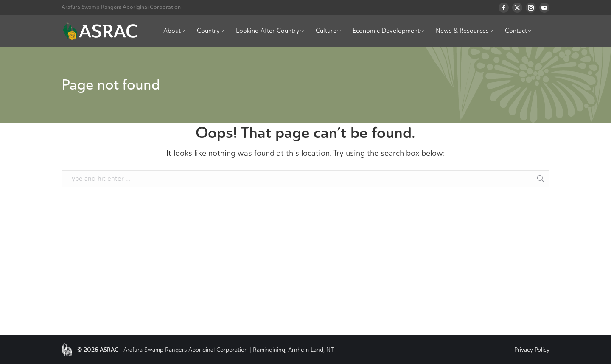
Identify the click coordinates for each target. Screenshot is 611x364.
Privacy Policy (532, 350)
